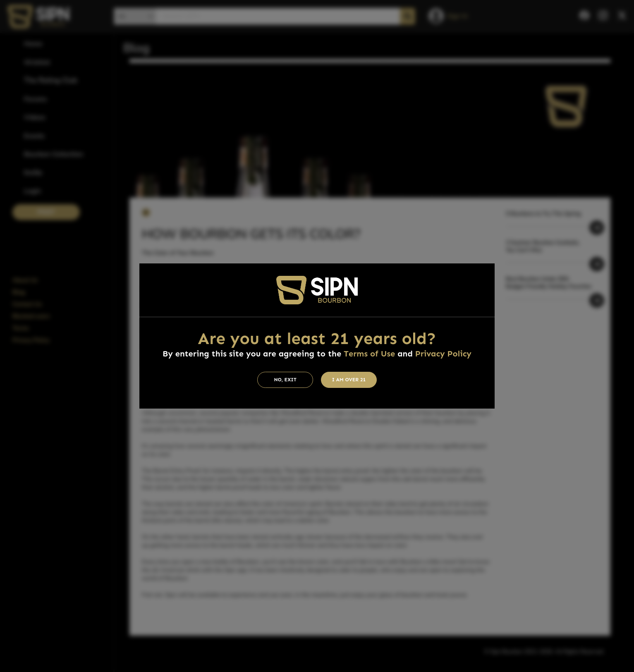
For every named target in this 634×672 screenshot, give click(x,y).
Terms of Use (369, 354)
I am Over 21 (349, 380)
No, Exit (285, 380)
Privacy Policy (443, 354)
